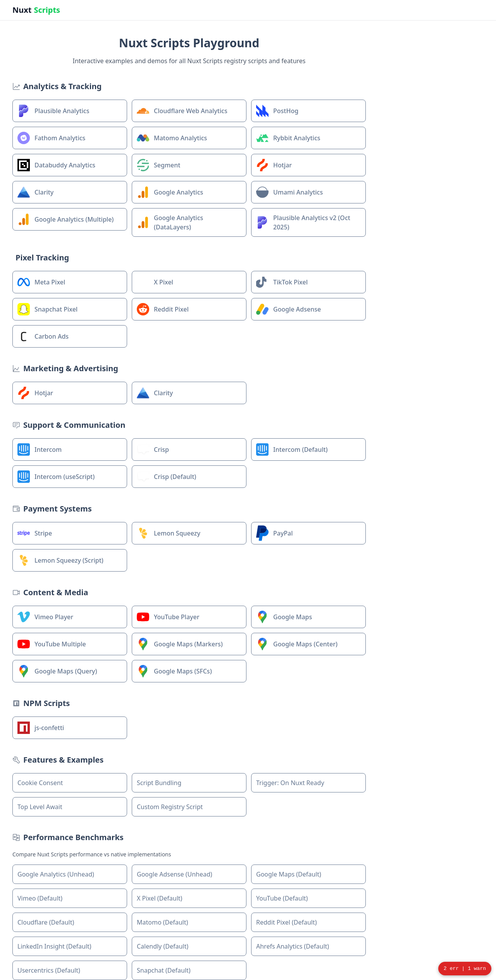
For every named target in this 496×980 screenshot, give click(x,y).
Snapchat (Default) (164, 970)
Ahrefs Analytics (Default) (293, 946)
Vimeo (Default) (40, 898)
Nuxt (36, 10)
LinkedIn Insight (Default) (54, 946)
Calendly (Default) (163, 946)
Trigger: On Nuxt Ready (290, 783)
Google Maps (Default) (289, 874)
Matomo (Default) (162, 922)
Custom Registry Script (170, 807)
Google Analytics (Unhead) (56, 874)
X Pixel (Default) (159, 898)
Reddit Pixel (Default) (287, 922)
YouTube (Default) (282, 898)
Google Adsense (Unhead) (175, 874)
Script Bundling (159, 783)
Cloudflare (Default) (46, 922)
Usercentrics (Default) (49, 970)
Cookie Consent (40, 783)
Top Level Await (40, 807)
